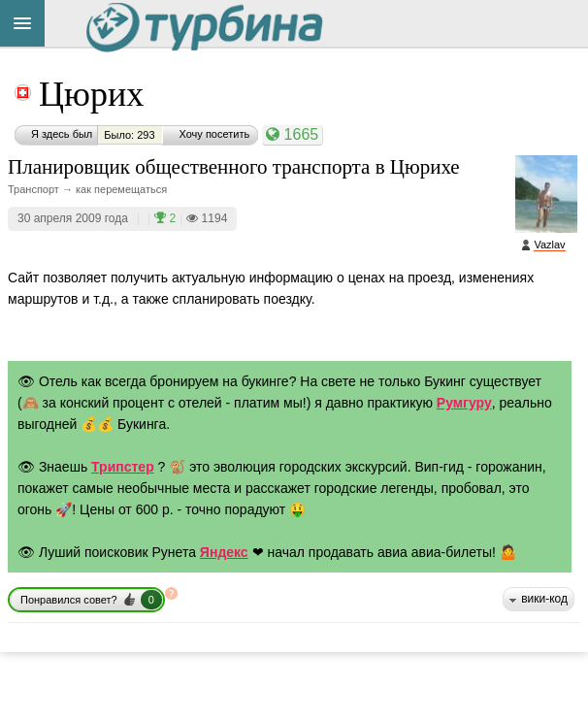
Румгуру (464, 403)
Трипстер (123, 467)
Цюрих (91, 94)
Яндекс (224, 552)
